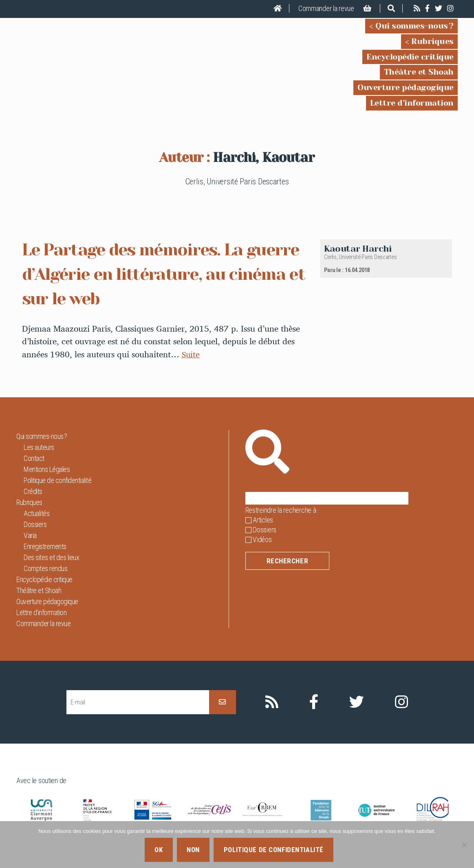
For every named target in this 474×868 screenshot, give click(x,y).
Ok (159, 850)
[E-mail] (138, 702)
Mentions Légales (47, 469)
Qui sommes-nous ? (414, 26)
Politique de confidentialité (57, 480)
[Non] (464, 845)
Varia (30, 535)
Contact (34, 458)
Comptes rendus (45, 568)
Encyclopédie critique (410, 57)
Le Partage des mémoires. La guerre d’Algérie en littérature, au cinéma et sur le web (161, 273)
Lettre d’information (412, 103)
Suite (191, 354)
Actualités (36, 513)
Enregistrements (45, 546)
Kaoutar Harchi (358, 249)
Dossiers (35, 524)
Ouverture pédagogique (406, 87)
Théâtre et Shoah (419, 72)
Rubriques (432, 41)
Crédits (33, 491)
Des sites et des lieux (51, 557)
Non (193, 850)
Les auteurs (39, 447)
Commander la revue (326, 8)
